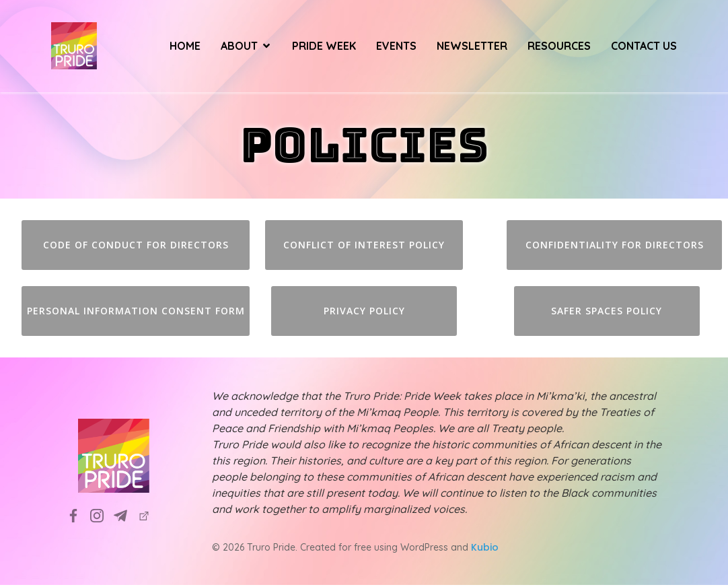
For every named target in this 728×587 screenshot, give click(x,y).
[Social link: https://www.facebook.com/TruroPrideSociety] (78, 517)
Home (185, 47)
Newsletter (472, 47)
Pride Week (324, 47)
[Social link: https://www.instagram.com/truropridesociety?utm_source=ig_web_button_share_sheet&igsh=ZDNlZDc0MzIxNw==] (102, 517)
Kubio (485, 549)
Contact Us (644, 47)
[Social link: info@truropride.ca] (125, 517)
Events (396, 47)
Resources (559, 47)
